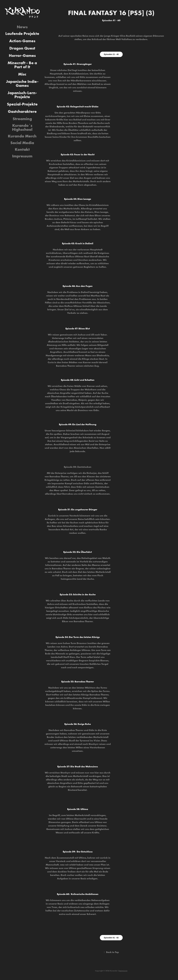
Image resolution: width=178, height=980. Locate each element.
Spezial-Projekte (22, 104)
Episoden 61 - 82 (111, 938)
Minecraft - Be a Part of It (22, 65)
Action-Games (22, 41)
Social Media (22, 143)
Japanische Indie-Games (22, 83)
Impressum (22, 156)
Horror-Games (22, 55)
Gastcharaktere (22, 111)
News (22, 27)
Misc (22, 74)
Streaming (22, 119)
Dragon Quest (22, 48)
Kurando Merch (22, 136)
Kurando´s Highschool (22, 127)
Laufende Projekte (22, 33)
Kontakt (22, 149)
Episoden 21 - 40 (111, 54)
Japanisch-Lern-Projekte (22, 95)
